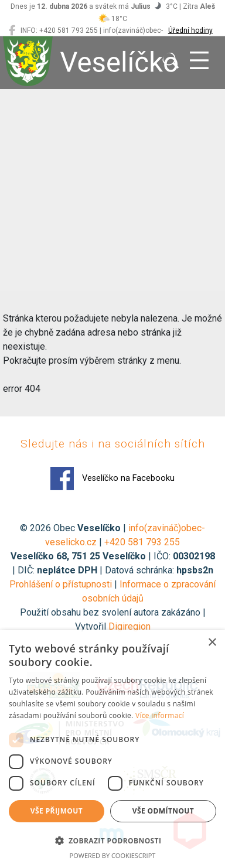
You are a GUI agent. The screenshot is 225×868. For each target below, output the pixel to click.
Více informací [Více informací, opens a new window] (160, 715)
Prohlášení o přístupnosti (61, 584)
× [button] (212, 643)
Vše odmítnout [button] (163, 811)
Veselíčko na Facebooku (112, 479)
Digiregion (129, 626)
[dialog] (112, 749)
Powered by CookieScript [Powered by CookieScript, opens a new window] (113, 855)
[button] (112, 840)
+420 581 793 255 (142, 542)
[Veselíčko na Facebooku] (12, 30)
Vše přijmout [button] (57, 811)
